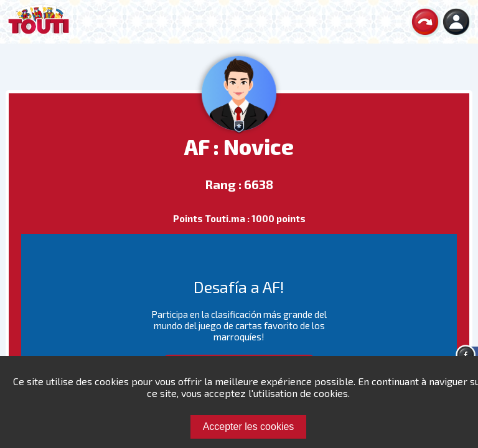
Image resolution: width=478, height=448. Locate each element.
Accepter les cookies (249, 427)
